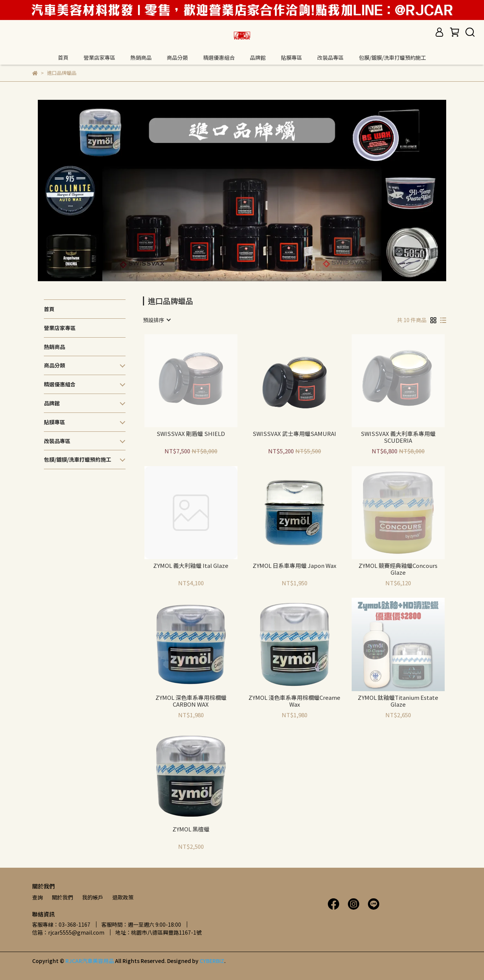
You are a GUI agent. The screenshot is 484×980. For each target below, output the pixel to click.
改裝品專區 (330, 57)
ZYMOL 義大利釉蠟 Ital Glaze (191, 566)
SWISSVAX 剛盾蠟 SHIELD (191, 434)
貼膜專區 (292, 57)
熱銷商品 (141, 57)
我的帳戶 (93, 897)
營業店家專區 (99, 57)
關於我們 (62, 897)
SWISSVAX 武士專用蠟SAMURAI (294, 434)
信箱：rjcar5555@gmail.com (68, 932)
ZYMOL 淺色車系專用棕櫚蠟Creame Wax (294, 701)
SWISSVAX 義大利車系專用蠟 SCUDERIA (398, 437)
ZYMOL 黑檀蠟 (191, 829)
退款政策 (123, 897)
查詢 (37, 897)
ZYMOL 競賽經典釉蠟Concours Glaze (398, 569)
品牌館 (258, 57)
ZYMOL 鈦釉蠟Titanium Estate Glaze (398, 701)
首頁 (63, 57)
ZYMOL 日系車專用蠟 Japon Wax (294, 566)
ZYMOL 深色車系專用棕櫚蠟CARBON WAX (191, 701)
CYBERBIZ (212, 961)
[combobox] (157, 320)
